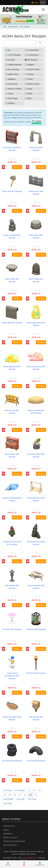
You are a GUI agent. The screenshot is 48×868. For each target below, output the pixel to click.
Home (8, 864)
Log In (35, 3)
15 (10, 795)
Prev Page (32, 799)
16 (15, 795)
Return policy (10, 845)
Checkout (17, 167)
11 (29, 790)
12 (34, 790)
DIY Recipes (25, 27)
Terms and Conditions (14, 841)
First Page (8, 790)
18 (25, 795)
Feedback (8, 834)
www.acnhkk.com (30, 858)
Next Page (8, 803)
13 (39, 790)
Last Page (21, 799)
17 (20, 795)
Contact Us (9, 826)
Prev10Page (20, 790)
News (6, 830)
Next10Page (8, 799)
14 (4, 795)
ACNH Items (13, 27)
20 (36, 795)
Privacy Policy (11, 838)
